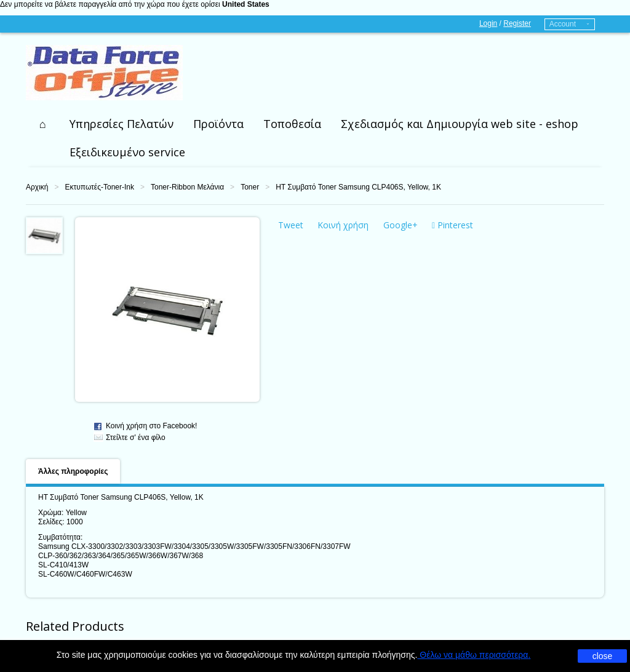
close (603, 656)
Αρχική (37, 187)
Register (517, 23)
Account (563, 24)
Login (488, 23)
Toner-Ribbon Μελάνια (187, 187)
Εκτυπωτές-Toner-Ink (99, 187)
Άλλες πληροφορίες (73, 471)
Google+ (401, 225)
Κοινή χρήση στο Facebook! (151, 426)
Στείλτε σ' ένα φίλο (136, 438)
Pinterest (453, 225)
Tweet (291, 225)
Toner (250, 187)
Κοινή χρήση (343, 225)
